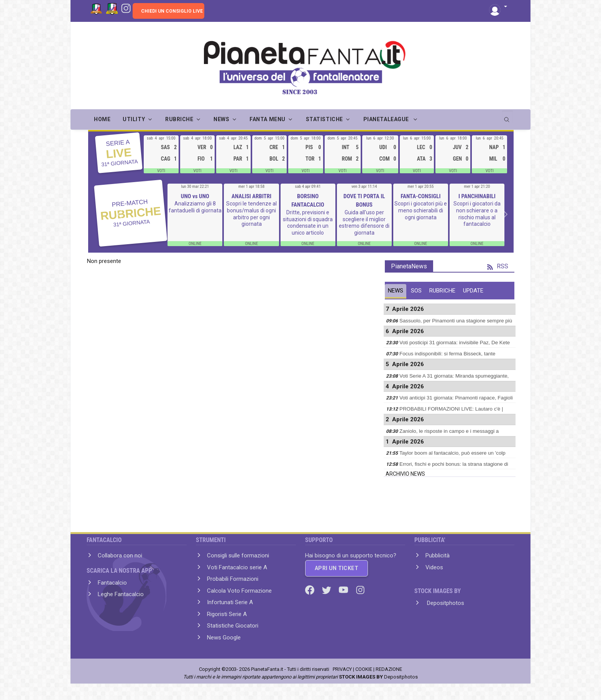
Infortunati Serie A (230, 602)
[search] (507, 117)
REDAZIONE (389, 669)
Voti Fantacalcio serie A (237, 567)
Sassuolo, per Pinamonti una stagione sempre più (456, 321)
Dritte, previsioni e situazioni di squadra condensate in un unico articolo (308, 223)
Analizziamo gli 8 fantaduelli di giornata (195, 207)
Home (102, 119)
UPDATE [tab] (473, 291)
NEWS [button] (221, 119)
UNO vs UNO (195, 196)
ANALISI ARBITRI (251, 196)
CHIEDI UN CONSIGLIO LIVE (172, 11)
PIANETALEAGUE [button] (387, 119)
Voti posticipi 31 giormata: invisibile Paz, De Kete (455, 343)
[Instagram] (126, 8)
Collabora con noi (120, 555)
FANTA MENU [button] (268, 119)
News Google (224, 638)
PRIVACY (342, 669)
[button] (498, 7)
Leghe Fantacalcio (121, 594)
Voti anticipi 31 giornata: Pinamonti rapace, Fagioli (456, 398)
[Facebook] (310, 589)
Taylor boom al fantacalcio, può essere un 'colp (452, 453)
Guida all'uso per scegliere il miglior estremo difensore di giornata (364, 223)
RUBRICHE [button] (179, 119)
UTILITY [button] (134, 119)
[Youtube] (344, 589)
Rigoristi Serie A (227, 614)
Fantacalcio (112, 583)
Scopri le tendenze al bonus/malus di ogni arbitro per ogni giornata (251, 214)
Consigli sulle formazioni (238, 555)
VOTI (161, 171)
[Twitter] (327, 589)
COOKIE (364, 669)
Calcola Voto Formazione (239, 591)
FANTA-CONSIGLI (420, 196)
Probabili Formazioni (233, 579)
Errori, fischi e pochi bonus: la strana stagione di (454, 464)
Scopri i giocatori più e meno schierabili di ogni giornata (421, 210)
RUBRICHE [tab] (442, 291)
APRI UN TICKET (337, 568)
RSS (498, 266)
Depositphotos (445, 603)
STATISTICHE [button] (324, 119)
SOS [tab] (416, 291)
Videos (434, 567)
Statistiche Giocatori (233, 626)
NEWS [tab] (396, 291)
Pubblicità (438, 555)
